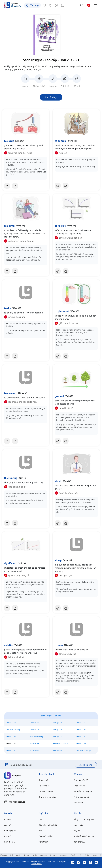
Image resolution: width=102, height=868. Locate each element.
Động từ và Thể (46, 836)
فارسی (34, 855)
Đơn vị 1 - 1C (35, 723)
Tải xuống (86, 765)
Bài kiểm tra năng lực (83, 791)
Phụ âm (77, 831)
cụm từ (7, 825)
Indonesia (43, 855)
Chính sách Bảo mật (54, 862)
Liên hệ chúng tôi (47, 791)
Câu (41, 819)
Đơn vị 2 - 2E (11, 737)
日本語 (73, 855)
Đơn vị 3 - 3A (58, 737)
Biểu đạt (8, 813)
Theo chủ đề (79, 786)
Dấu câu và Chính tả (48, 825)
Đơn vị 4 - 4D (35, 750)
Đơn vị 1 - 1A (11, 723)
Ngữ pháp (44, 813)
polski (95, 855)
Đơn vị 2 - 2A (35, 730)
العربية (18, 855)
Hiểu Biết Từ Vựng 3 (60, 744)
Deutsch (53, 855)
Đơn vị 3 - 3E (34, 744)
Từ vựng (78, 774)
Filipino (26, 855)
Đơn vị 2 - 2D (81, 730)
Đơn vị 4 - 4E (58, 750)
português (63, 855)
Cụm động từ (10, 831)
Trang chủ (43, 780)
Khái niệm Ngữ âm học (84, 836)
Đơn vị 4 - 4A (81, 744)
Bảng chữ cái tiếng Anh (84, 819)
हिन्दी (11, 855)
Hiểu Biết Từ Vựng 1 (14, 730)
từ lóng (7, 819)
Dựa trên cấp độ (81, 780)
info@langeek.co (17, 802)
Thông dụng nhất (82, 797)
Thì (40, 831)
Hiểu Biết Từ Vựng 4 (84, 750)
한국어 (87, 855)
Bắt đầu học (51, 97)
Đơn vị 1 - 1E (81, 723)
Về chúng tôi (44, 786)
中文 (80, 855)
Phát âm (78, 813)
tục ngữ (8, 836)
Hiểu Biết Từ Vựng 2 (37, 737)
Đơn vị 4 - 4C (11, 750)
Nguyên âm (79, 825)
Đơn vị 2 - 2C (58, 730)
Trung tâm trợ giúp (47, 797)
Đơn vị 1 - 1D (58, 723)
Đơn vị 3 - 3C (81, 737)
